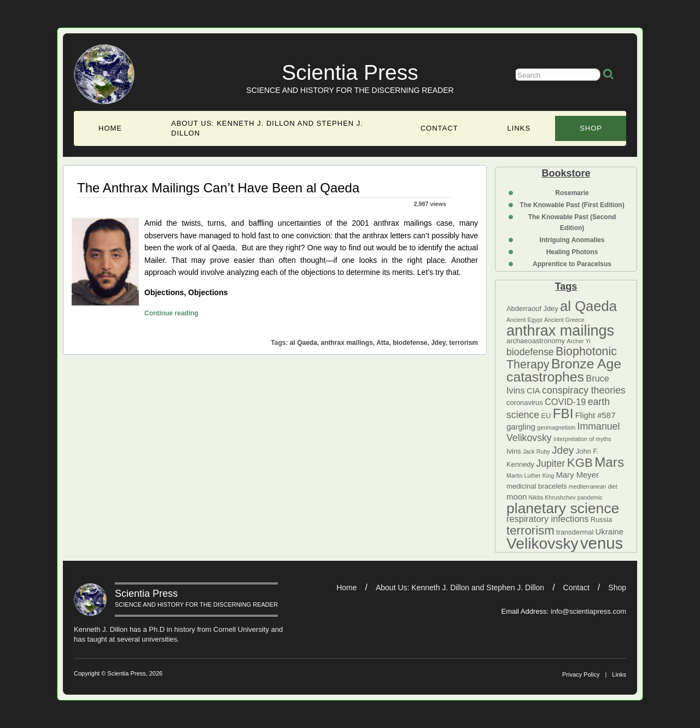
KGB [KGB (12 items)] (580, 463)
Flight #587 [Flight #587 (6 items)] (596, 415)
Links (519, 128)
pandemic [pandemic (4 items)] (590, 497)
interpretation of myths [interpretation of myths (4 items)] (582, 439)
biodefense (410, 343)
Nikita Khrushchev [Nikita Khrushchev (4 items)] (552, 497)
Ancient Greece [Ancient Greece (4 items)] (564, 320)
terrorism (463, 343)
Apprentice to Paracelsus (572, 264)
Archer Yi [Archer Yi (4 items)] (578, 341)
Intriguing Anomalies (572, 240)
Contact (439, 128)
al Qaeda (304, 343)
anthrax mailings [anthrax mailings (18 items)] (560, 330)
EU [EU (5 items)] (546, 416)
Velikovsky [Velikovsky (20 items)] (542, 543)
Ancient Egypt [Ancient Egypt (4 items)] (524, 320)
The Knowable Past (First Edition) (572, 205)
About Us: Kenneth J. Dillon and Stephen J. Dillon (267, 128)
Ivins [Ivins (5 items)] (514, 451)
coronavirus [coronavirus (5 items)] (525, 403)
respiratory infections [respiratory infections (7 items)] (548, 519)
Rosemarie (572, 193)
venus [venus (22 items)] (602, 543)
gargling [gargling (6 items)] (521, 427)
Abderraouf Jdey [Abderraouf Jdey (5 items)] (532, 309)
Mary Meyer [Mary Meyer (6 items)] (577, 475)
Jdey (438, 343)
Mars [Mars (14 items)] (609, 462)
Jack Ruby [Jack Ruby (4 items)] (536, 451)
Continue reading (171, 312)
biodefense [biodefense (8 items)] (530, 352)
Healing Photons (572, 252)
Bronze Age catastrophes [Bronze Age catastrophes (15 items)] (564, 370)
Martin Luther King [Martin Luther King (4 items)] (530, 475)
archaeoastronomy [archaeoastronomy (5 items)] (536, 341)
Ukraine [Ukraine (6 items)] (609, 532)
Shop (591, 128)
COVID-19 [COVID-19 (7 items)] (565, 402)
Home (110, 128)
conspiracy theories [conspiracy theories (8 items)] (584, 390)
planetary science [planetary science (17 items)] (563, 508)
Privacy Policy (581, 674)
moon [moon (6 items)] (517, 497)
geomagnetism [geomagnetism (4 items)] (556, 427)
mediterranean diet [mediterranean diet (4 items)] (593, 486)
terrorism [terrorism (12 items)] (530, 530)
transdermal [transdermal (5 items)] (575, 532)
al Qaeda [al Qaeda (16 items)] (588, 306)
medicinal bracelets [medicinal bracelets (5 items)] (536, 486)
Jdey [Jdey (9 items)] (563, 450)
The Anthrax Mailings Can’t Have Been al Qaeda (218, 188)
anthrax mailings (347, 343)
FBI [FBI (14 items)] (563, 413)
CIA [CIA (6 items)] (533, 391)
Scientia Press (350, 72)
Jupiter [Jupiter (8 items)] (550, 463)
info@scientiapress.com (588, 611)
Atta (383, 343)
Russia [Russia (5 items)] (601, 519)
